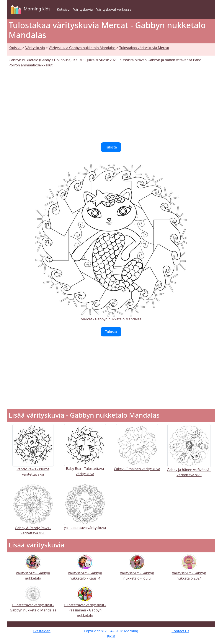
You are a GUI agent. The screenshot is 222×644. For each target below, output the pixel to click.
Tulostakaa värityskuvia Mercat (144, 48)
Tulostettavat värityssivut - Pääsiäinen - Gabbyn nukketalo (85, 604)
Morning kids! (31, 9)
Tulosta (111, 147)
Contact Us (180, 631)
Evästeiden (42, 631)
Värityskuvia (83, 9)
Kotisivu (63, 9)
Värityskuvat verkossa (114, 9)
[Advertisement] (111, 105)
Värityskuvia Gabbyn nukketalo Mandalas (82, 48)
